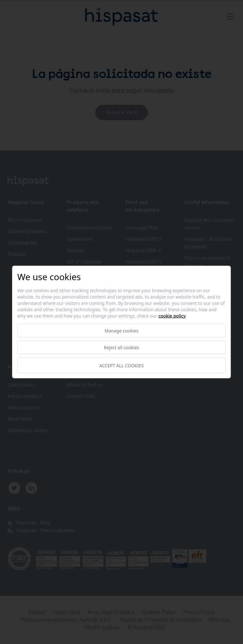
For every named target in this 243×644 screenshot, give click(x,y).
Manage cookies (122, 331)
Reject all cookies (121, 348)
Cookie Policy (172, 316)
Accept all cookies (121, 365)
